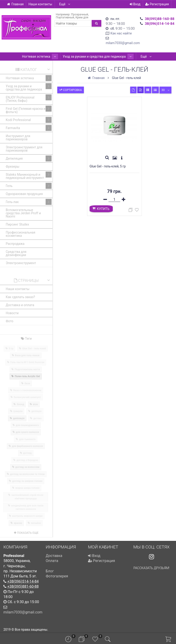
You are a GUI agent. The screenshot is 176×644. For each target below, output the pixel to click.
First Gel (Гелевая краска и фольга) (29, 110)
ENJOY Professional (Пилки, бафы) (29, 98)
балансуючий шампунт (27, 397)
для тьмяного (27, 439)
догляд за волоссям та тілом (27, 474)
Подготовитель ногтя (27, 369)
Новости (12, 313)
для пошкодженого (27, 425)
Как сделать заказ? (20, 297)
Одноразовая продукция (24, 194)
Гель (29, 186)
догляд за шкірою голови (27, 481)
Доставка (54, 556)
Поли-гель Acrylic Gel (27, 376)
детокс (37, 418)
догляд (27, 453)
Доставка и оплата (20, 305)
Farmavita (29, 128)
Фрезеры (12, 167)
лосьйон (36, 523)
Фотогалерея (57, 576)
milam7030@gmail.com (123, 43)
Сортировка (70, 89)
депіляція (19, 418)
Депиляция (29, 158)
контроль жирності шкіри (27, 516)
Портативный (65, 17)
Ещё (65, 4)
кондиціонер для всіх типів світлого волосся (27, 507)
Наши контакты (40, 4)
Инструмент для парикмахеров (18, 138)
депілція (36, 411)
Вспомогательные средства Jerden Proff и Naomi (23, 213)
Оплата (52, 561)
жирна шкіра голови (27, 488)
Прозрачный (80, 14)
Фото (10, 321)
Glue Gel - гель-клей (34, 349)
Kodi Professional (29, 120)
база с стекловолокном (27, 390)
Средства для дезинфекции (16, 253)
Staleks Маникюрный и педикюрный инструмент (29, 176)
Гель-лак (29, 202)
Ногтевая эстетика (42, 56)
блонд (20, 404)
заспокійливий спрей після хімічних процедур (27, 497)
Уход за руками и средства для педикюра (96, 56)
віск (35, 404)
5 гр (11, 349)
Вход (135, 4)
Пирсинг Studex (17, 224)
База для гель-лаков (27, 355)
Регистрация (157, 4)
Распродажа (15, 244)
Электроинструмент (21, 263)
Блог (50, 571)
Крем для (82, 17)
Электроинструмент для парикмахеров (24, 149)
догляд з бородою (27, 460)
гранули (18, 411)
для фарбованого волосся (27, 446)
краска (18, 523)
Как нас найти (121, 33)
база (27, 383)
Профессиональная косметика (21, 234)
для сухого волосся (27, 432)
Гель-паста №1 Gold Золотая (27, 362)
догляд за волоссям (27, 467)
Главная (15, 4)
